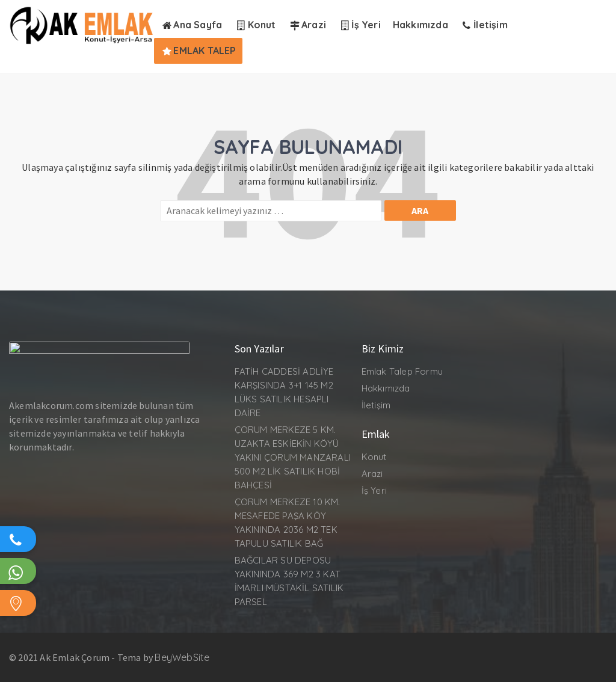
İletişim (376, 405)
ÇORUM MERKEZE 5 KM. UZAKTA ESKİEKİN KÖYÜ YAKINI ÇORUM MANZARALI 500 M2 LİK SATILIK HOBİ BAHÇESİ (293, 457)
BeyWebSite (182, 657)
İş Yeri (374, 490)
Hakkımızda (386, 388)
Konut (374, 457)
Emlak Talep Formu (402, 371)
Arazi (372, 474)
